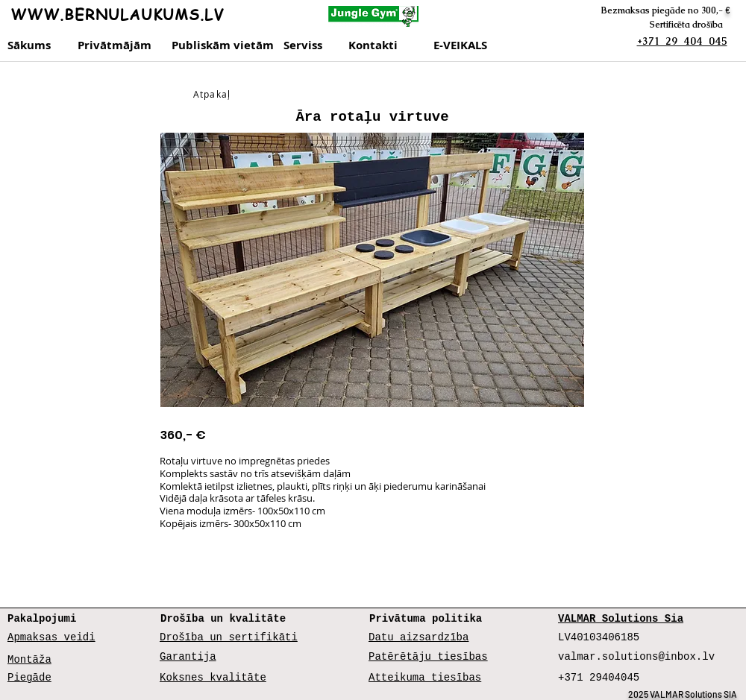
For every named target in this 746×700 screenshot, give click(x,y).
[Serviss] (311, 45)
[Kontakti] (388, 45)
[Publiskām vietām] (223, 45)
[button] (372, 270)
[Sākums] (30, 45)
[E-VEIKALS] (466, 45)
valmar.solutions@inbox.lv (636, 657)
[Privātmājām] (117, 45)
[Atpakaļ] (213, 94)
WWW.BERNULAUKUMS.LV (117, 15)
